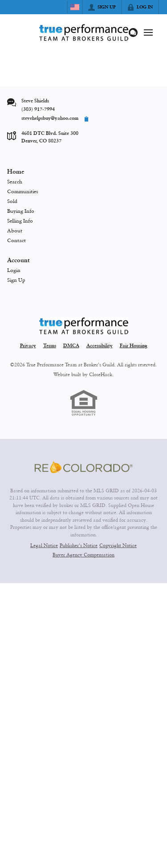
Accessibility (100, 346)
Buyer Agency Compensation (83, 555)
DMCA (71, 346)
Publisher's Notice (79, 545)
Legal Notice (44, 545)
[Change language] (75, 7)
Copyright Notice (118, 545)
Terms (50, 346)
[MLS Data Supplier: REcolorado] (84, 467)
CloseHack (101, 374)
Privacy (28, 346)
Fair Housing (134, 346)
